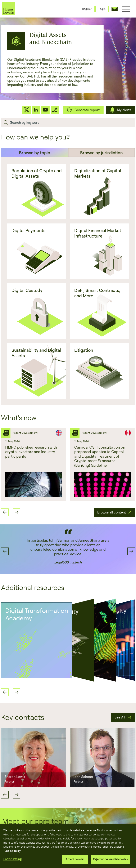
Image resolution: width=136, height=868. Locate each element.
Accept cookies (75, 859)
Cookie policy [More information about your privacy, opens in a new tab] (12, 851)
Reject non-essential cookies (110, 859)
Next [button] (17, 512)
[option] (68, 551)
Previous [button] (5, 512)
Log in (102, 9)
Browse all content (112, 512)
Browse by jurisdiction (101, 153)
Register (87, 9)
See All (120, 717)
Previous (5, 795)
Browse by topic (35, 153)
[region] (68, 846)
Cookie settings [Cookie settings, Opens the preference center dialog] (13, 859)
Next (17, 795)
